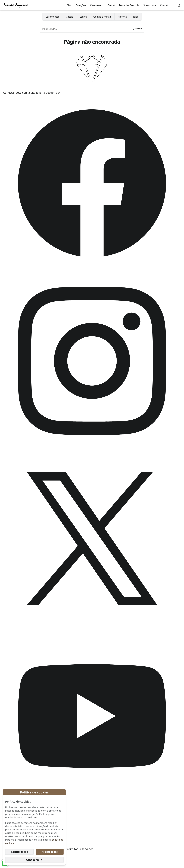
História (122, 17)
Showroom (150, 5)
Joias (136, 17)
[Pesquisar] (137, 29)
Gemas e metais (102, 17)
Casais (70, 17)
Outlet (111, 5)
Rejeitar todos (19, 852)
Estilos (83, 17)
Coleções (81, 5)
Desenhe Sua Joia (129, 5)
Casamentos (53, 17)
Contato (165, 5)
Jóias (69, 5)
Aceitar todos (50, 852)
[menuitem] (69, 5)
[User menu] (179, 5)
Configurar (34, 860)
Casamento (97, 5)
